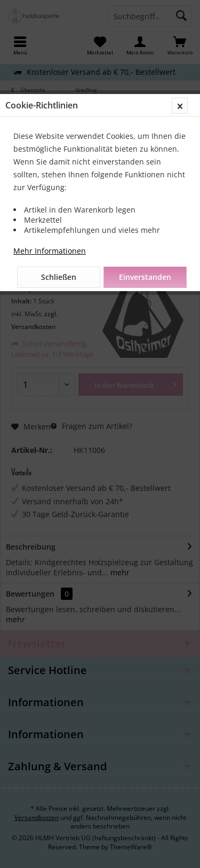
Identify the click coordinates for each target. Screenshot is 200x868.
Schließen (59, 277)
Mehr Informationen (50, 251)
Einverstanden (145, 277)
